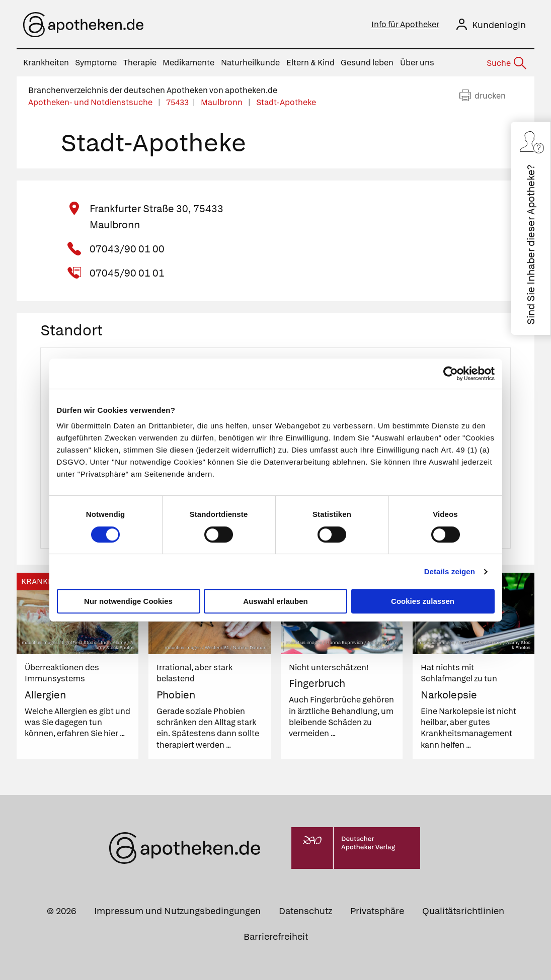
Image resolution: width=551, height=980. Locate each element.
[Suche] (506, 63)
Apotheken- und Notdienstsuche (91, 102)
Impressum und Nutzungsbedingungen (177, 911)
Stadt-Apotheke (286, 102)
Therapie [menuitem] (140, 63)
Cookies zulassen (423, 601)
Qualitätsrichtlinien (463, 911)
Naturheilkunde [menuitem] (250, 63)
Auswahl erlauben (275, 601)
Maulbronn (222, 102)
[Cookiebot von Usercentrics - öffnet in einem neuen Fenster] (451, 374)
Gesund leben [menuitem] (367, 63)
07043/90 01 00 (127, 249)
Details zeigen (450, 571)
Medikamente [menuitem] (188, 63)
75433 (177, 102)
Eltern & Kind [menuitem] (310, 63)
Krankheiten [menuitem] (46, 63)
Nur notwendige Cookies (128, 601)
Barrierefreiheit (276, 937)
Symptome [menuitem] (96, 63)
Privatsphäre (377, 911)
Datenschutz (305, 911)
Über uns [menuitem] (417, 63)
